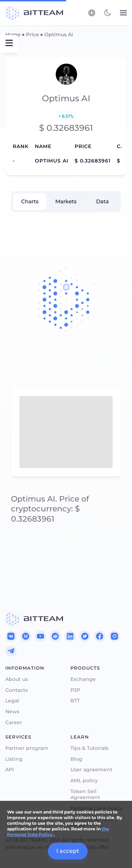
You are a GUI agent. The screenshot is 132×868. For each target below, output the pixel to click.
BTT (75, 701)
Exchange (83, 679)
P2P (75, 690)
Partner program (27, 748)
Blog (76, 759)
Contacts (17, 690)
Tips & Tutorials (89, 748)
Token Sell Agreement (85, 794)
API (10, 770)
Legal (12, 701)
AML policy (84, 781)
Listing (14, 759)
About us (17, 679)
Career (14, 723)
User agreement (91, 770)
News (12, 712)
